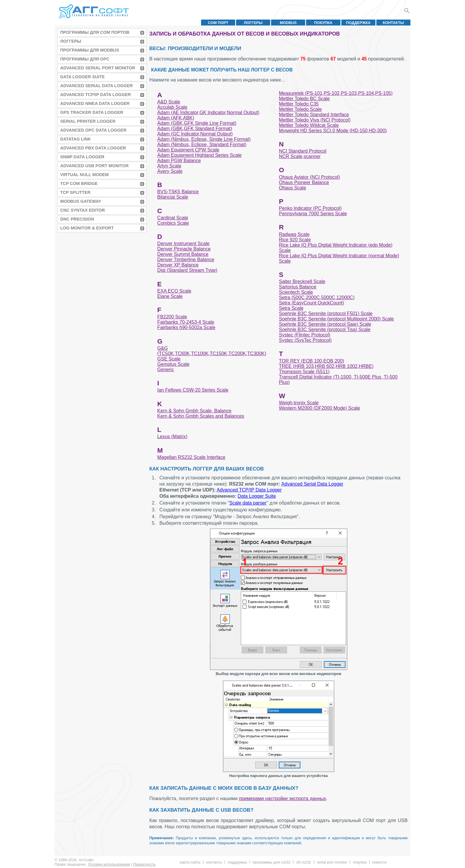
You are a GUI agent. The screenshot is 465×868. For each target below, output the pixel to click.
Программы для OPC (85, 59)
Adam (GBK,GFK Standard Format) (195, 129)
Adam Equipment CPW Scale (188, 150)
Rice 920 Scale (295, 240)
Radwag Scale (294, 234)
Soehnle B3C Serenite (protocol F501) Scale (326, 313)
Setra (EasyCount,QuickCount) (311, 303)
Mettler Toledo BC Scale (304, 99)
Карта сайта (190, 862)
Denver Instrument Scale (183, 244)
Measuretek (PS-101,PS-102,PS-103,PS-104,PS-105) (336, 93)
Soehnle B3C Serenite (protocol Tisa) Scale (325, 330)
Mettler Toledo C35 (299, 104)
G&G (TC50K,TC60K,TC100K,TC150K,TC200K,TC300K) (212, 351)
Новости (379, 862)
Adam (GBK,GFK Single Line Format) (197, 123)
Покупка (323, 23)
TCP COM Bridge (79, 184)
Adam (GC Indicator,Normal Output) (195, 134)
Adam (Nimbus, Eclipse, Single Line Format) (204, 139)
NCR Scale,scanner (300, 156)
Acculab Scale (172, 107)
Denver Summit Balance (183, 254)
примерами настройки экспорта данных (283, 798)
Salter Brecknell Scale (302, 281)
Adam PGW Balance (179, 161)
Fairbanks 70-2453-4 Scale (186, 322)
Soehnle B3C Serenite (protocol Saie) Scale (325, 324)
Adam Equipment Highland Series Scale (199, 155)
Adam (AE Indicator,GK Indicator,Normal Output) (208, 113)
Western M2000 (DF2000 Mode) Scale (319, 408)
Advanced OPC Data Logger (93, 130)
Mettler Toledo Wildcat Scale (309, 125)
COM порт (218, 23)
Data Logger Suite (82, 77)
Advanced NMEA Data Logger (95, 103)
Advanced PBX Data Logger (93, 148)
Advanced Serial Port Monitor (98, 68)
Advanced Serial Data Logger (97, 86)
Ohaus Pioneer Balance (304, 182)
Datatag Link (76, 139)
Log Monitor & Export (87, 228)
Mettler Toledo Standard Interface (314, 115)
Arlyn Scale (169, 166)
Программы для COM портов (95, 32)
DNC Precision (77, 219)
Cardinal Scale (173, 218)
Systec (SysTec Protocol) (305, 340)
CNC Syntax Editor (83, 210)
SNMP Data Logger (82, 157)
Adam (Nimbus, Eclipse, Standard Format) (202, 145)
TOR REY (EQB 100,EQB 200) (311, 361)
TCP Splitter (75, 192)
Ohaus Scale (292, 188)
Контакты (394, 23)
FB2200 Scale (172, 317)
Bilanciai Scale (173, 197)
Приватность (144, 864)
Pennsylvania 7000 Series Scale (313, 214)
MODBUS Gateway (81, 201)
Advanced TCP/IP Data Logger (95, 95)
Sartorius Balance (297, 287)
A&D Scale (169, 102)
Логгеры (253, 23)
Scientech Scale (296, 292)
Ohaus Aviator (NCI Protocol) (309, 177)
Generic (165, 370)
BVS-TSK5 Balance (178, 192)
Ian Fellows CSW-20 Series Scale (193, 390)
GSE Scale (169, 359)
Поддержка (358, 23)
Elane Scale (170, 296)
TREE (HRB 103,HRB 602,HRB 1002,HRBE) (326, 366)
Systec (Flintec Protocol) (304, 335)
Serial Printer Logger (88, 121)
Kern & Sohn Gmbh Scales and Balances (201, 416)
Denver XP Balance (178, 265)
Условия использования (109, 864)
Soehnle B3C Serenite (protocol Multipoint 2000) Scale (336, 319)
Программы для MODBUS (90, 50)
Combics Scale (173, 223)
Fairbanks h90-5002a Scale (186, 327)
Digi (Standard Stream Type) (187, 270)
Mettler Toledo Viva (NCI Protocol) (314, 120)
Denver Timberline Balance (186, 260)
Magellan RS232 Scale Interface (191, 457)
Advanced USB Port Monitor (94, 166)
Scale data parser (248, 503)
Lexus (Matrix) (172, 437)
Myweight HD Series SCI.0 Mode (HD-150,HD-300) (333, 131)
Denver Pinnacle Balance (184, 249)
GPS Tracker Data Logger (92, 112)
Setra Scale (291, 308)
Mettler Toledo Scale (300, 109)
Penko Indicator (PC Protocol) (310, 208)
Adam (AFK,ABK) (176, 118)
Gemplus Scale (173, 364)
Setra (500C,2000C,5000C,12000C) (317, 297)
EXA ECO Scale (174, 291)
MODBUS (288, 23)
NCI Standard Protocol (302, 151)
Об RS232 (304, 862)
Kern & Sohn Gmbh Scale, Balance (194, 411)
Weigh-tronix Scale (299, 403)
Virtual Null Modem (84, 175)
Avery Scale (170, 171)
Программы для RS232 (272, 862)
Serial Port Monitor (332, 862)
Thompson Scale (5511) (304, 372)
